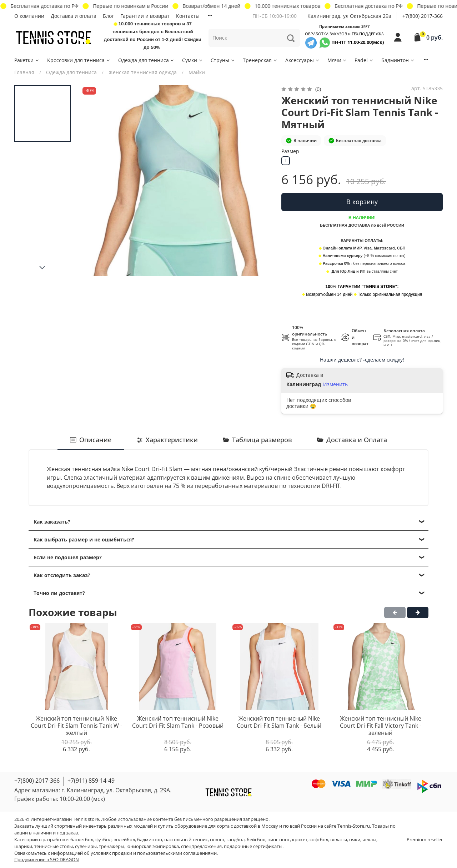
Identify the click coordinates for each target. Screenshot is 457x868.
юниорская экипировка (153, 846)
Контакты (188, 16)
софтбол (319, 840)
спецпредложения (201, 846)
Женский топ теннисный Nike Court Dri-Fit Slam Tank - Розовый (178, 722)
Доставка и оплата (74, 16)
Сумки (193, 60)
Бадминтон (398, 60)
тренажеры (112, 846)
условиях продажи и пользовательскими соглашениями (154, 853)
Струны (223, 60)
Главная (24, 72)
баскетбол (82, 840)
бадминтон (150, 840)
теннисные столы (54, 846)
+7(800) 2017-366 (423, 16)
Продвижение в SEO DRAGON (47, 860)
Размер (290, 152)
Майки (197, 72)
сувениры (86, 846)
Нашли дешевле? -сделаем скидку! (362, 360)
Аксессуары (303, 60)
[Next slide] (42, 268)
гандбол (235, 840)
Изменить (335, 384)
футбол (103, 840)
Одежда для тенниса (147, 60)
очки (355, 840)
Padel (364, 60)
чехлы (369, 840)
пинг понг (279, 840)
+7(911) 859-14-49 (91, 781)
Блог (108, 16)
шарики (23, 846)
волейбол (124, 840)
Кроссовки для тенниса (79, 60)
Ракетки (27, 60)
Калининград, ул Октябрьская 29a (349, 16)
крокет (300, 840)
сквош (217, 840)
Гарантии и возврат (145, 16)
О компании (29, 16)
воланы (339, 840)
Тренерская (260, 60)
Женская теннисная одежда (143, 72)
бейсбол (256, 840)
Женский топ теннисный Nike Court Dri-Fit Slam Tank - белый (279, 722)
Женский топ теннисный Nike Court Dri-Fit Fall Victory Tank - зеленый (381, 726)
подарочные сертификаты (253, 846)
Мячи (337, 60)
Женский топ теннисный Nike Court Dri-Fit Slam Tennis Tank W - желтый (76, 726)
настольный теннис (186, 840)
